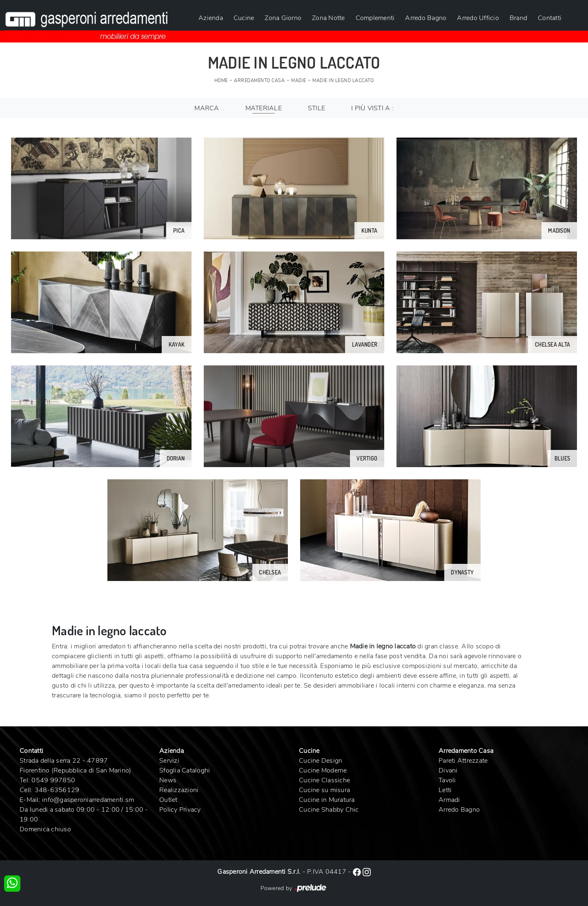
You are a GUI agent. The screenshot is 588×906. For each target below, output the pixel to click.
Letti (445, 790)
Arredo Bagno (426, 18)
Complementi (375, 18)
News (168, 780)
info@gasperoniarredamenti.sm (88, 800)
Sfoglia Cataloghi (185, 770)
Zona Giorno (283, 18)
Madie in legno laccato (343, 81)
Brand (518, 18)
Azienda (211, 18)
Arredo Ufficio (478, 18)
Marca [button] (207, 108)
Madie (299, 81)
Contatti (550, 18)
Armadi (449, 800)
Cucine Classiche (324, 780)
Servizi (169, 761)
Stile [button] (316, 108)
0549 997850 (53, 780)
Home (221, 81)
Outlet (168, 800)
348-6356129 (57, 790)
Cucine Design (321, 761)
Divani (448, 770)
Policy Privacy (180, 810)
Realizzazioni (179, 790)
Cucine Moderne (323, 770)
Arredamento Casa (259, 81)
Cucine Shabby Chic (329, 810)
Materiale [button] (264, 108)
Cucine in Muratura (327, 800)
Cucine (244, 18)
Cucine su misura (324, 790)
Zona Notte (329, 18)
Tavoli (447, 780)
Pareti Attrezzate (463, 761)
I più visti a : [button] (372, 108)
